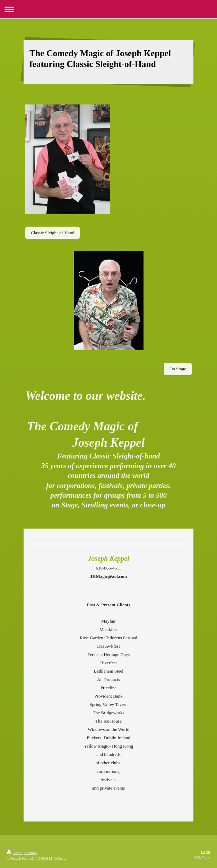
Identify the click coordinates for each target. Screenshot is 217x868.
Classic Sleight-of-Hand (53, 233)
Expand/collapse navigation (108, 9)
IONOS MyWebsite (51, 858)
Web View (202, 857)
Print (15, 853)
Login (206, 852)
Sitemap (31, 853)
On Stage (178, 369)
